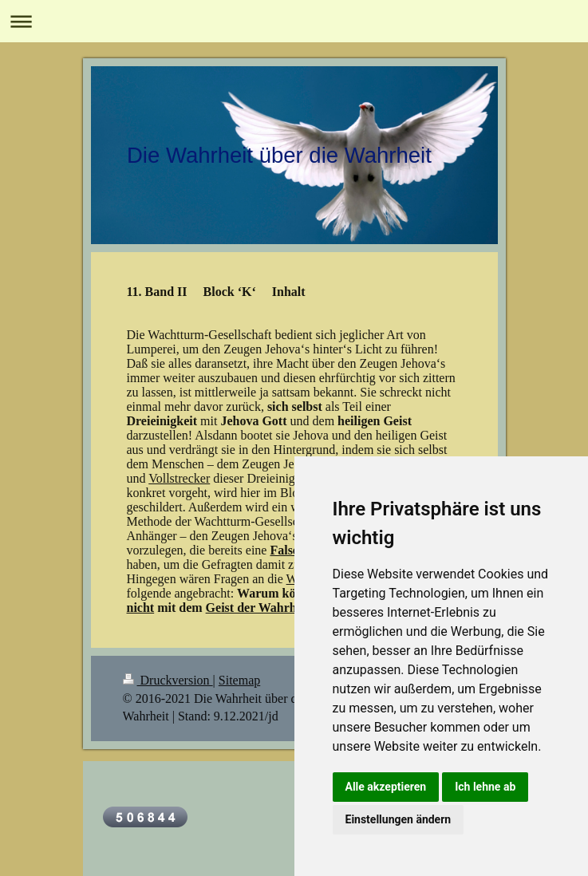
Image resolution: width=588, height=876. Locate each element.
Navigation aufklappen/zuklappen (294, 21)
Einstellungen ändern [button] (399, 819)
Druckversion (168, 680)
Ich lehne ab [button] (485, 787)
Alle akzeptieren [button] (386, 787)
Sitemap (239, 680)
